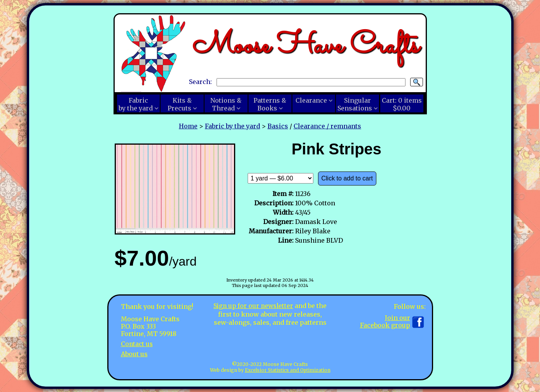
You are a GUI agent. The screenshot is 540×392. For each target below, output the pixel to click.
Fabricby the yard (136, 104)
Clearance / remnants (327, 126)
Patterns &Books (270, 104)
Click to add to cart (347, 178)
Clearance (311, 100)
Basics (278, 126)
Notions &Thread (226, 104)
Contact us (137, 344)
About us (134, 353)
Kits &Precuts (180, 104)
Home (188, 126)
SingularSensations (355, 104)
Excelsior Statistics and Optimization (288, 370)
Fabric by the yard (232, 126)
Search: (200, 82)
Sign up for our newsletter (253, 306)
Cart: (402, 104)
